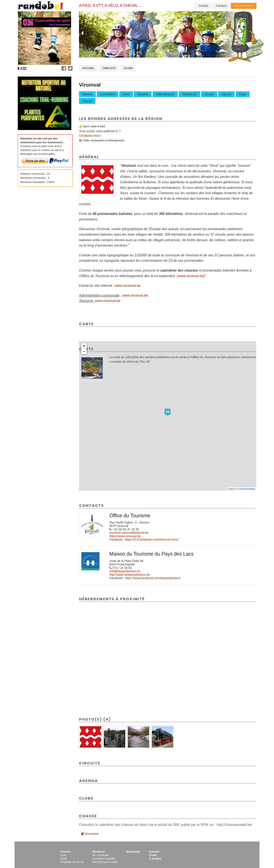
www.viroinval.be (191, 276)
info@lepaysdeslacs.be (125, 571)
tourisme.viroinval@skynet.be (129, 533)
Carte (126, 94)
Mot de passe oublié (105, 862)
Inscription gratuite (104, 858)
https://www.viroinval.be (125, 536)
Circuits (109, 68)
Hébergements (165, 94)
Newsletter (133, 852)
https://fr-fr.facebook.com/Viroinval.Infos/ (152, 540)
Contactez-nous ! (90, 136)
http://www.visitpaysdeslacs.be (130, 575)
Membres (98, 852)
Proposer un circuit (72, 862)
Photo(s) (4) (190, 94)
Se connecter (244, 6)
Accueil (88, 68)
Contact (203, 6)
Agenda (226, 94)
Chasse (87, 101)
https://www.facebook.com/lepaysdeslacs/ (153, 578)
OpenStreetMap (247, 489)
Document (92, 834)
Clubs (128, 68)
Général (87, 94)
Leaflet (231, 489)
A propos (221, 6)
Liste (63, 855)
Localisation (108, 94)
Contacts (143, 94)
